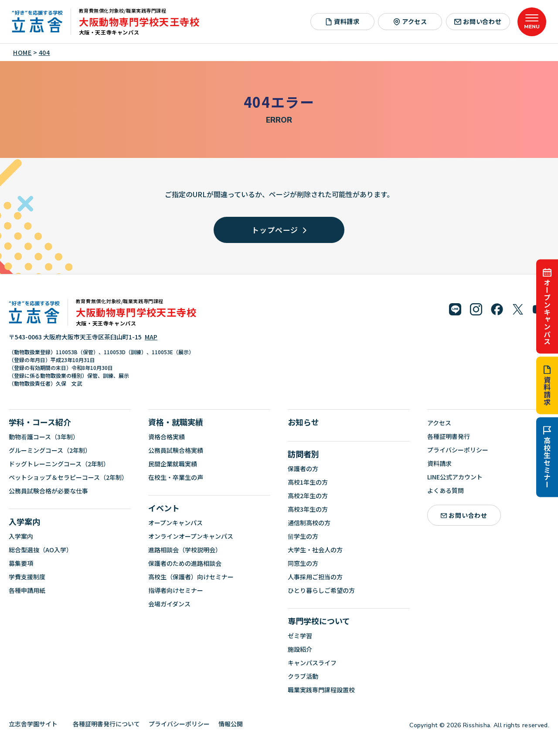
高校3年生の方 (308, 509)
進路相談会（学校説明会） (185, 550)
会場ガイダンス (169, 604)
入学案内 (24, 521)
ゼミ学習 (300, 636)
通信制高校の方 (309, 523)
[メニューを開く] (532, 22)
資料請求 (547, 385)
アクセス (410, 21)
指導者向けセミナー (176, 590)
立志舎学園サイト (36, 724)
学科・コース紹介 (40, 422)
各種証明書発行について (106, 724)
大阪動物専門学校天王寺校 (139, 21)
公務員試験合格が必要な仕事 (48, 491)
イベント (164, 508)
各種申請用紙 (27, 590)
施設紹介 (300, 649)
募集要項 (21, 563)
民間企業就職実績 (173, 464)
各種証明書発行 (449, 436)
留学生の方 (303, 536)
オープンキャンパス (547, 306)
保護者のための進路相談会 (185, 563)
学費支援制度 (27, 577)
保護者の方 (303, 469)
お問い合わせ (478, 21)
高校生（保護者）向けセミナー (191, 577)
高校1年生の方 (308, 482)
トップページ (279, 230)
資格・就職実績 (176, 422)
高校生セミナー (547, 457)
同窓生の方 (303, 563)
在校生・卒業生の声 (176, 477)
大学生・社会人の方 (315, 550)
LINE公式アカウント (455, 477)
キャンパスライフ (312, 663)
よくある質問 (446, 490)
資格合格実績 (167, 437)
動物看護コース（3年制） (44, 437)
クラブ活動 (303, 676)
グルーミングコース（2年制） (50, 450)
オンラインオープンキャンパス (191, 536)
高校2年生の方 (308, 496)
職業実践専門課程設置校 (321, 690)
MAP (151, 337)
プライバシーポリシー (458, 450)
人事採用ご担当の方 (315, 577)
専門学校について (319, 621)
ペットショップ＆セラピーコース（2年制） (68, 477)
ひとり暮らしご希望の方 (321, 590)
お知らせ (303, 422)
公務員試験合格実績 (176, 450)
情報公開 (234, 724)
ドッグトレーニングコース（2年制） (59, 464)
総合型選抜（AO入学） (41, 550)
